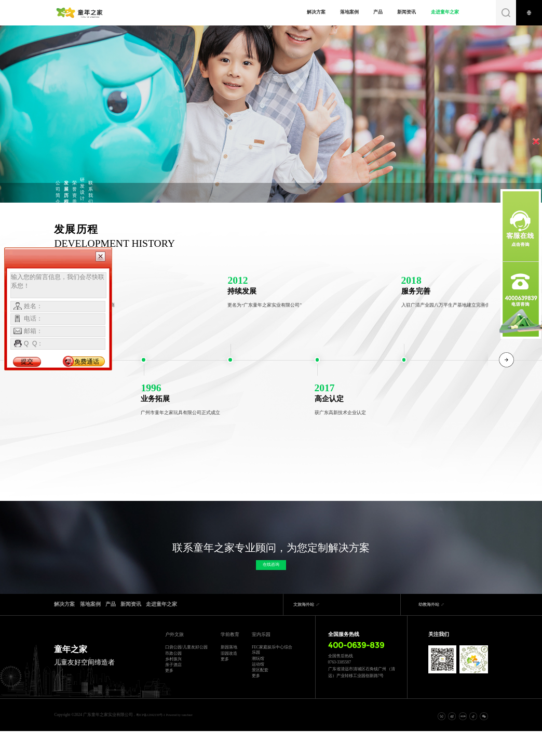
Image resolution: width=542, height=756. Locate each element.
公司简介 (78, 192)
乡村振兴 (173, 678)
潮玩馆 (258, 669)
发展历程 (131, 192)
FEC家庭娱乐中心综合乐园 (270, 657)
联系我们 (291, 192)
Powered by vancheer (192, 739)
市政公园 (173, 669)
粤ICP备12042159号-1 (155, 739)
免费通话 (87, 362)
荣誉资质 (185, 192)
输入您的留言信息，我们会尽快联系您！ (58, 285)
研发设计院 (238, 192)
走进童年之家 (439, 12)
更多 (169, 698)
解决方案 (310, 12)
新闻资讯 (401, 12)
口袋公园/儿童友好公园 (184, 657)
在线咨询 (271, 569)
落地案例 (344, 12)
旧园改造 (228, 664)
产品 (372, 12)
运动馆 (258, 678)
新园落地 (228, 654)
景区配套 (260, 688)
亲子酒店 (173, 688)
